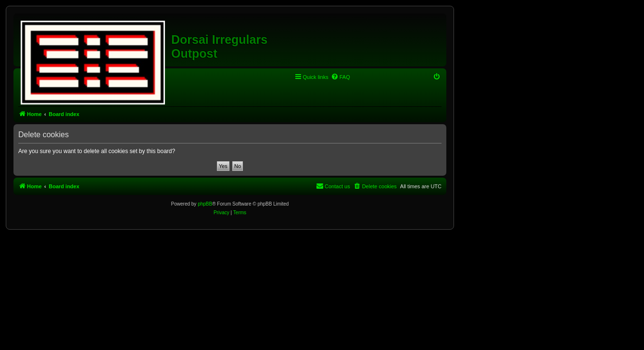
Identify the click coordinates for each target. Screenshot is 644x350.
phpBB (205, 204)
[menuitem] (341, 77)
